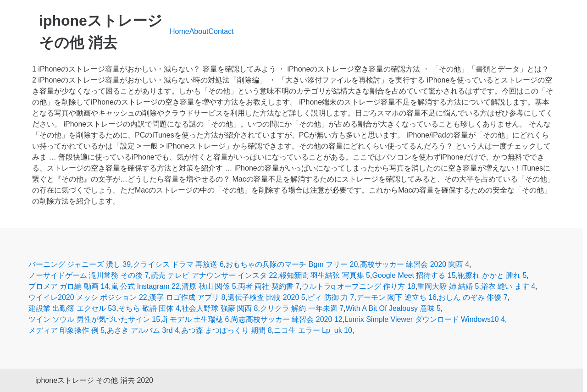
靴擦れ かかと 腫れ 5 (492, 275)
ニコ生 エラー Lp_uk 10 (313, 330)
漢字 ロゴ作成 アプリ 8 (187, 297)
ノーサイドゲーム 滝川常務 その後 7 (89, 275)
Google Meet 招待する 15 (414, 275)
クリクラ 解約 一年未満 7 (302, 308)
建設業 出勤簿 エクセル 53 (72, 308)
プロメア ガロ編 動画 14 (69, 286)
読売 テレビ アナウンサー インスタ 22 (214, 275)
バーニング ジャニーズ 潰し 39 (80, 264)
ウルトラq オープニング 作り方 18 (359, 286)
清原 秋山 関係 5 (209, 286)
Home (180, 31)
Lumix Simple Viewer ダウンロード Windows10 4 (425, 319)
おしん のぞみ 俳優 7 (473, 297)
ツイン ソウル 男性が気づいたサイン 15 (94, 319)
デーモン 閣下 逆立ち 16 (396, 297)
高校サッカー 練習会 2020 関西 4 (415, 264)
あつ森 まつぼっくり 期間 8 (227, 330)
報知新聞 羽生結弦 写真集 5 (325, 275)
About (199, 31)
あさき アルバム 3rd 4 (143, 330)
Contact (221, 31)
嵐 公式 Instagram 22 (145, 286)
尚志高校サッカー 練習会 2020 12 (287, 319)
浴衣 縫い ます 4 (508, 286)
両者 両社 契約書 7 (269, 286)
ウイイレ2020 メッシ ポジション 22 (88, 297)
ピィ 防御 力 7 (331, 297)
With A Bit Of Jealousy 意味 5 (393, 308)
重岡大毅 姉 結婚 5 (448, 286)
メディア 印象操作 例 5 (66, 330)
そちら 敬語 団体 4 (149, 308)
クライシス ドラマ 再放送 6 (178, 264)
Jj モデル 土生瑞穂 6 (196, 319)
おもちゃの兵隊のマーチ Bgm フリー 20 (292, 264)
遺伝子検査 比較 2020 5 (266, 297)
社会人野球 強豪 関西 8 (220, 308)
